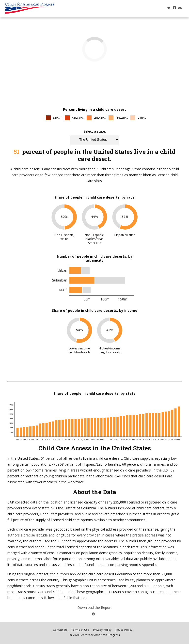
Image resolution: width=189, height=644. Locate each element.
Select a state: (95, 131)
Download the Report (93, 610)
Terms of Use (80, 630)
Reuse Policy (124, 630)
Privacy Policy (102, 630)
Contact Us (60, 630)
